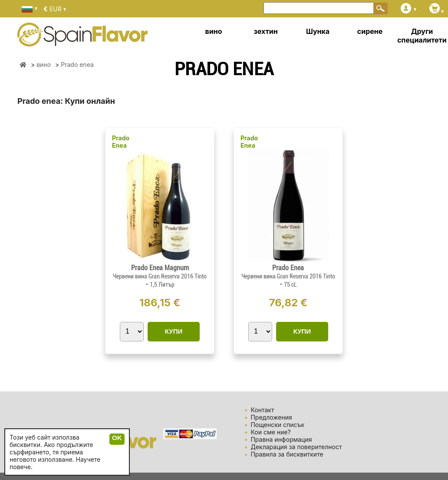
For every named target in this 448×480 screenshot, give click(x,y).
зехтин (265, 31)
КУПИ (174, 331)
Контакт (262, 410)
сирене (370, 31)
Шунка (318, 31)
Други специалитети (422, 36)
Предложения (271, 417)
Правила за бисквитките (287, 454)
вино (214, 31)
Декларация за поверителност (296, 447)
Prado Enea (121, 142)
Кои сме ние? (270, 432)
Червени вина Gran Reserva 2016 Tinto (160, 276)
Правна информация (281, 439)
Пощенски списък (277, 425)
